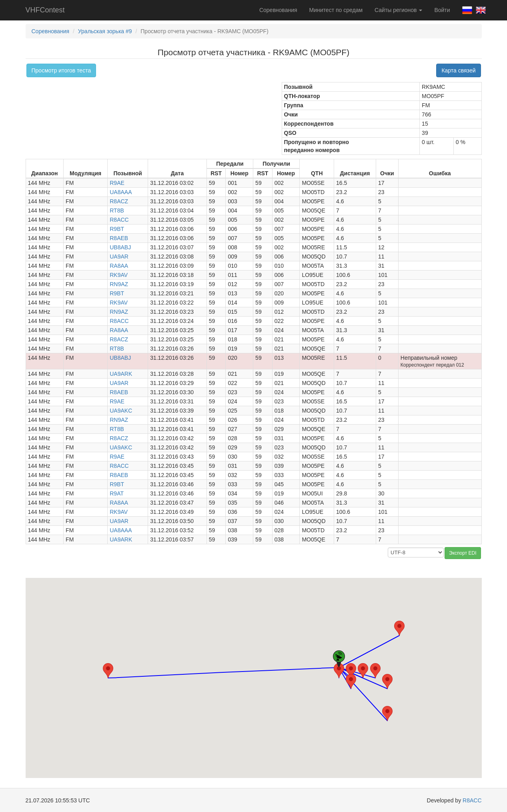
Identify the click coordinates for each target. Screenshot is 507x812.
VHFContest (45, 10)
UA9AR (119, 257)
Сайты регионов (398, 10)
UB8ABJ (120, 247)
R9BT (117, 229)
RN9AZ (119, 284)
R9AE (117, 183)
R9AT (117, 493)
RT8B (117, 211)
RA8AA (119, 266)
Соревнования (278, 10)
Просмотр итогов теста (61, 70)
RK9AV (119, 275)
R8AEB (119, 238)
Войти (442, 10)
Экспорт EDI (463, 553)
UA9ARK (121, 374)
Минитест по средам (336, 10)
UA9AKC (121, 411)
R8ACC (119, 220)
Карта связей (458, 70)
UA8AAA (121, 192)
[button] (339, 671)
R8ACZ (119, 201)
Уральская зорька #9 (105, 31)
